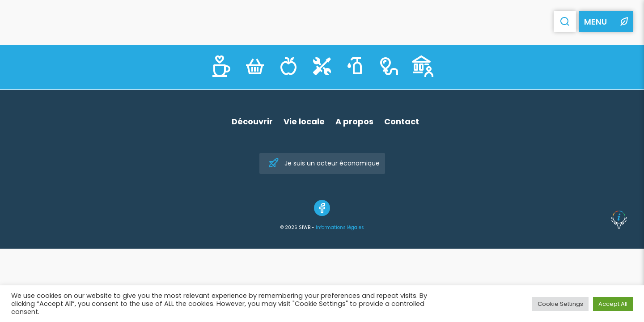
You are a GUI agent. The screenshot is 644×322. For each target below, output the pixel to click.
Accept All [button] (613, 304)
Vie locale (304, 121)
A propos (354, 121)
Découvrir (252, 121)
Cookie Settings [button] (560, 304)
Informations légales (340, 227)
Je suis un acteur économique (324, 163)
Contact (402, 121)
